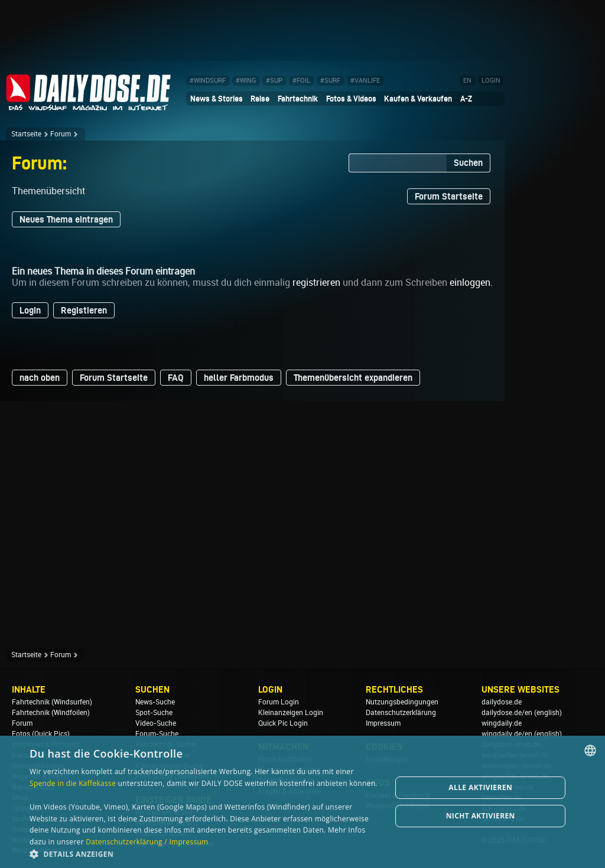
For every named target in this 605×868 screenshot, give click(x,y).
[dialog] (302, 802)
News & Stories (217, 99)
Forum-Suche (157, 734)
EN (467, 81)
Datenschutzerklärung (401, 713)
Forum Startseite (449, 196)
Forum (61, 134)
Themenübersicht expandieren (353, 378)
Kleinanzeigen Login (291, 713)
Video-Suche (156, 723)
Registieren (84, 310)
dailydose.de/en (507, 713)
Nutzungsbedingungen (402, 702)
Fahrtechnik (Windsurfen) (52, 702)
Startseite (26, 134)
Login (30, 310)
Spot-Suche (154, 713)
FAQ (176, 378)
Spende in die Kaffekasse (73, 783)
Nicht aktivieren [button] (481, 816)
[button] (205, 854)
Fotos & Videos (351, 99)
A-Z (466, 99)
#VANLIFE (365, 81)
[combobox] (590, 750)
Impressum (383, 723)
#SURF (330, 81)
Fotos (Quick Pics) (41, 734)
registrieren (316, 283)
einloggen (470, 283)
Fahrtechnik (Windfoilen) (51, 713)
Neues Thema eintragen (66, 219)
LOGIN (491, 81)
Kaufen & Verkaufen (418, 99)
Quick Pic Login (283, 723)
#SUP (274, 81)
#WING (246, 81)
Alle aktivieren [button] (480, 787)
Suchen (468, 163)
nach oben (40, 378)
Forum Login (279, 702)
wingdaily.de (502, 723)
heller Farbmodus (239, 378)
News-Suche (155, 702)
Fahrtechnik (298, 99)
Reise (260, 99)
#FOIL (301, 81)
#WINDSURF (208, 81)
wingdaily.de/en (507, 734)
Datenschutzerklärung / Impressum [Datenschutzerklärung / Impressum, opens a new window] (147, 842)
